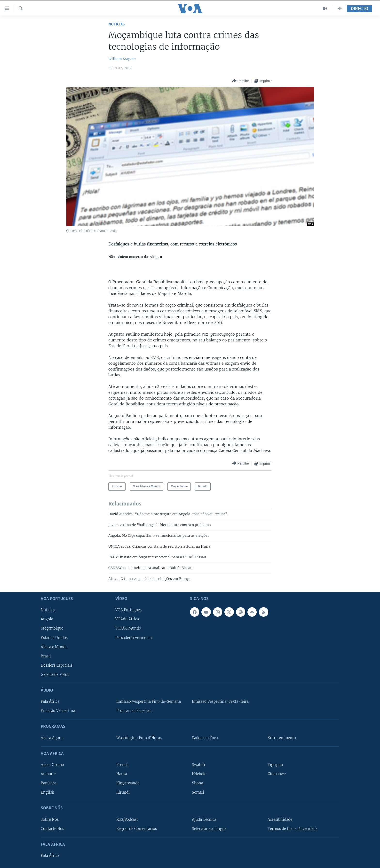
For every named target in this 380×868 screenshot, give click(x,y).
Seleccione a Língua (209, 829)
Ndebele (199, 774)
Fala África (50, 702)
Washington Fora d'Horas (139, 738)
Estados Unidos (54, 638)
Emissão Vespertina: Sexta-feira (220, 702)
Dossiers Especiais (57, 665)
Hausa (122, 774)
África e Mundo (54, 647)
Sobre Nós (50, 820)
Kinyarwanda (128, 783)
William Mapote (122, 59)
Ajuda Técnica (204, 820)
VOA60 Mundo (128, 629)
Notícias (117, 24)
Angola (47, 619)
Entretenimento (282, 738)
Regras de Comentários (137, 829)
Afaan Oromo (52, 765)
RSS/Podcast (127, 820)
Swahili (198, 765)
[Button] (240, 81)
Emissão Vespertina (58, 711)
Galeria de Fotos (55, 675)
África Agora (52, 738)
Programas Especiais (134, 711)
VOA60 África (127, 619)
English (47, 792)
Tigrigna (275, 765)
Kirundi (123, 792)
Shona (198, 783)
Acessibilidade (280, 820)
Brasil (46, 656)
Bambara (48, 783)
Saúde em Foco (205, 738)
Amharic (48, 774)
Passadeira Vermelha (134, 638)
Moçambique (52, 629)
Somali (198, 792)
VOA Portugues (128, 610)
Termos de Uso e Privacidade (293, 829)
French (123, 765)
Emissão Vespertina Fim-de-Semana (149, 702)
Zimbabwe (277, 774)
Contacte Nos (52, 829)
